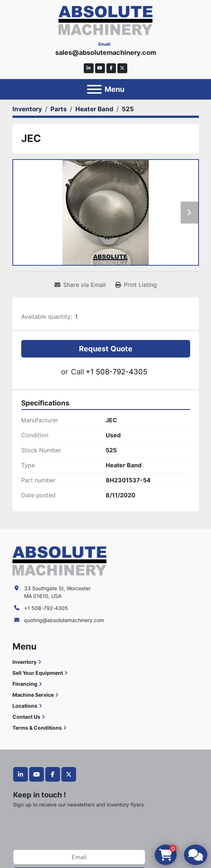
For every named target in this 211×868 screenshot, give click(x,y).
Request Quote (106, 349)
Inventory (25, 662)
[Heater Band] (94, 109)
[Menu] (94, 89)
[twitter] (122, 68)
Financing (25, 684)
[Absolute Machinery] (59, 560)
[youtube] (100, 68)
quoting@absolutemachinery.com (64, 620)
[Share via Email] (80, 285)
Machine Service (33, 695)
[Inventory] (27, 109)
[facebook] (111, 68)
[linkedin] (89, 68)
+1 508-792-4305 (116, 372)
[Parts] (59, 109)
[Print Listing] (136, 285)
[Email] (79, 857)
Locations (25, 706)
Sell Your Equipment (38, 673)
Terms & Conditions (37, 728)
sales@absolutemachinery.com (106, 53)
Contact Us (26, 717)
